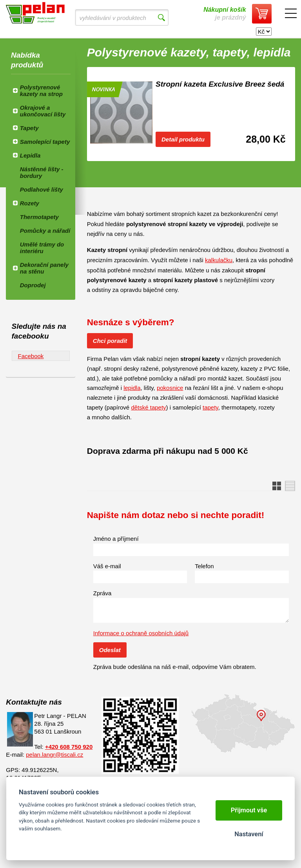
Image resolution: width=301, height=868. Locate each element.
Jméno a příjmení (116, 539)
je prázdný (225, 14)
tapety (210, 407)
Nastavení (249, 834)
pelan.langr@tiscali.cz (54, 755)
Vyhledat (161, 18)
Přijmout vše (249, 810)
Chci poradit (110, 341)
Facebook (31, 356)
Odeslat (110, 650)
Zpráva (102, 593)
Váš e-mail (107, 566)
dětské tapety (148, 407)
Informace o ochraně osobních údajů (141, 633)
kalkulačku (219, 260)
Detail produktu (183, 139)
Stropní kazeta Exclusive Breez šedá (220, 84)
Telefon (204, 566)
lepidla (132, 388)
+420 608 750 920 (69, 747)
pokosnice (170, 388)
